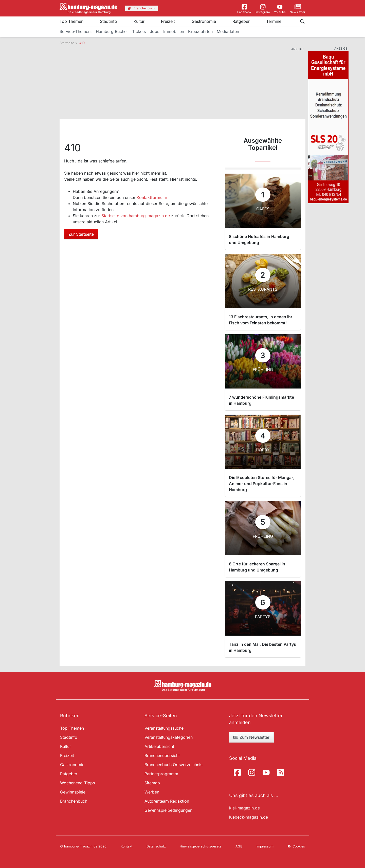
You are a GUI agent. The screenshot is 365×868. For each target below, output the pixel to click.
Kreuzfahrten (200, 31)
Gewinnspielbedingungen (168, 810)
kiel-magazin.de (244, 808)
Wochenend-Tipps (77, 783)
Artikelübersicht (159, 746)
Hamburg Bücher (112, 31)
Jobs (154, 31)
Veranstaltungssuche (164, 728)
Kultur (139, 21)
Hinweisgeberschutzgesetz (200, 846)
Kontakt (126, 846)
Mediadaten (228, 31)
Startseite (67, 43)
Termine (274, 21)
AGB (239, 846)
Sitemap (152, 783)
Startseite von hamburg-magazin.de (136, 216)
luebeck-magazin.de (249, 817)
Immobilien (174, 31)
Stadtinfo (108, 21)
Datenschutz (156, 846)
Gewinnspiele (73, 792)
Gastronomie (204, 21)
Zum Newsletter (251, 737)
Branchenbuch (74, 801)
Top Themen (71, 21)
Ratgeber (241, 21)
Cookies (296, 846)
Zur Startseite (81, 234)
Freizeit (168, 21)
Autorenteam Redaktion (167, 801)
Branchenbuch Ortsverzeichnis (173, 765)
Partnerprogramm (161, 774)
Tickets (139, 31)
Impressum (265, 846)
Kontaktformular (152, 197)
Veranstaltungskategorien (169, 737)
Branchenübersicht (162, 755)
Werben (152, 792)
